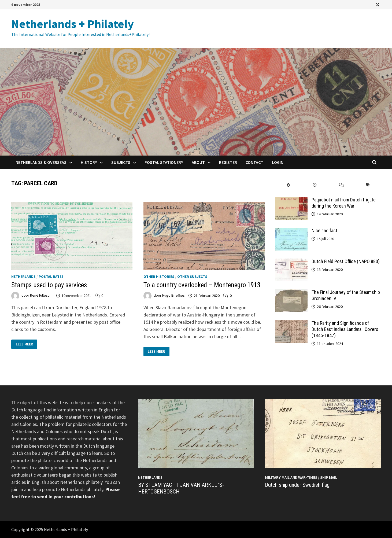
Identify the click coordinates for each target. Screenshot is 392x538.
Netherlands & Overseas (41, 162)
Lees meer (24, 344)
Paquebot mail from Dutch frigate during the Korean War (344, 203)
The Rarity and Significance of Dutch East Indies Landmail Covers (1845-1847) (345, 329)
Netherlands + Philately (73, 24)
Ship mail (329, 477)
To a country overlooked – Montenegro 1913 (202, 285)
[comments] (341, 185)
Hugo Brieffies (173, 296)
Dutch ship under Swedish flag (297, 485)
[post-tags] (368, 185)
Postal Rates (51, 277)
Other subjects (192, 277)
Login (278, 162)
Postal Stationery (164, 162)
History (89, 162)
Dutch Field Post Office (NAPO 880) (346, 261)
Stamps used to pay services (49, 285)
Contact (254, 162)
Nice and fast (324, 231)
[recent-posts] (315, 185)
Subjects (121, 162)
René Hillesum (41, 296)
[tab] (289, 185)
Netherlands (23, 277)
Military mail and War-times (291, 477)
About (198, 162)
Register (228, 162)
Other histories (159, 277)
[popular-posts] (289, 185)
